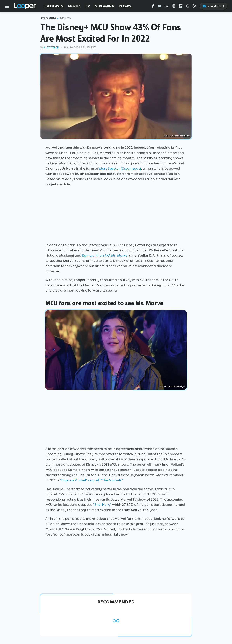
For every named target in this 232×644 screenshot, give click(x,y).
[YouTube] (160, 7)
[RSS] (195, 7)
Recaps (125, 6)
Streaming (104, 6)
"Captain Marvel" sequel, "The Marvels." (92, 480)
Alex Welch (52, 47)
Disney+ (66, 18)
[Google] (188, 7)
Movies (74, 6)
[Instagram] (174, 7)
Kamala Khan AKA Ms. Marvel (105, 255)
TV (88, 6)
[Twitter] (167, 7)
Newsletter (214, 6)
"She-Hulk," (102, 505)
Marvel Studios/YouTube (177, 136)
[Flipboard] (181, 7)
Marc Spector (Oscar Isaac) (120, 168)
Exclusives (54, 6)
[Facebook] (153, 7)
